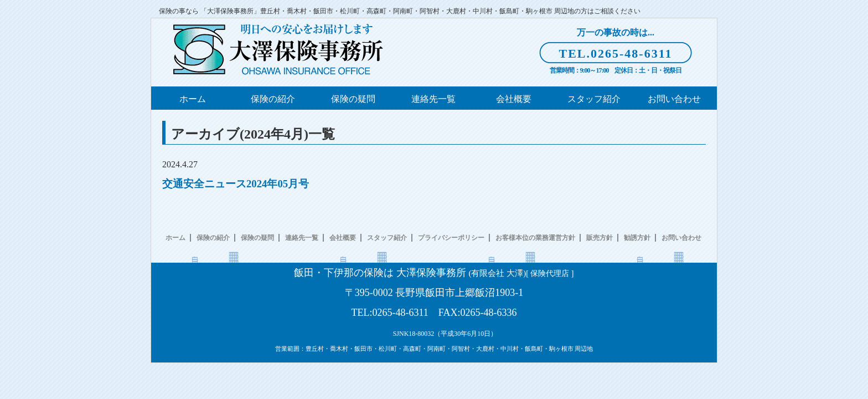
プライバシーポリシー (451, 238)
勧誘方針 (637, 238)
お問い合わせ (674, 99)
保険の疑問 (353, 99)
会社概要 (514, 99)
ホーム (193, 99)
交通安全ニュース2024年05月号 (236, 184)
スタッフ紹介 (594, 99)
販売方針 (600, 238)
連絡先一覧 (433, 99)
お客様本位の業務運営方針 (535, 238)
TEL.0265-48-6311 (616, 53)
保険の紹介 (273, 99)
